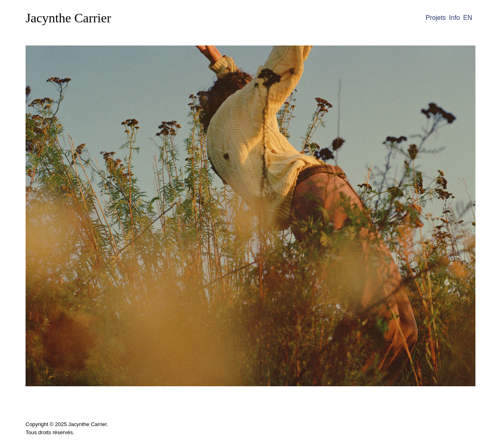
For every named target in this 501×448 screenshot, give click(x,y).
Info (455, 18)
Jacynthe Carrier (68, 18)
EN (468, 18)
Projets (436, 18)
